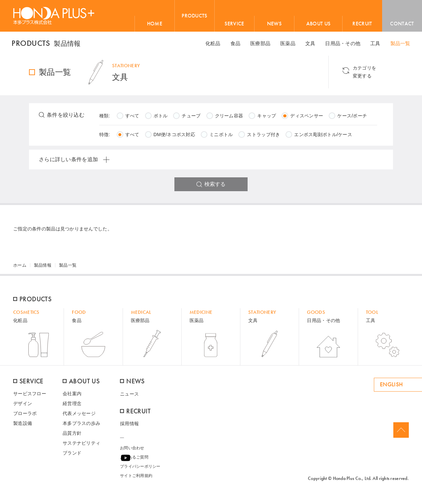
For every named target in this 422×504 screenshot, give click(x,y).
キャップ (267, 118)
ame (273, 460)
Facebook (384, 460)
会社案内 (72, 396)
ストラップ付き (263, 137)
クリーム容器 (229, 118)
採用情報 (129, 426)
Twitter (394, 460)
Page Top (401, 433)
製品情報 (43, 268)
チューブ (191, 118)
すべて (132, 118)
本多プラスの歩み (81, 426)
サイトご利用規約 (136, 478)
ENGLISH (353, 387)
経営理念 (72, 406)
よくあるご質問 (134, 460)
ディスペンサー (307, 118)
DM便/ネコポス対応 (174, 137)
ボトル (161, 118)
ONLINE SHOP (313, 460)
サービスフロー (30, 396)
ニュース (129, 396)
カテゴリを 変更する (382, 75)
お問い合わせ (132, 450)
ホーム (20, 268)
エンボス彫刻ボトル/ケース (323, 137)
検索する (215, 187)
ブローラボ (25, 416)
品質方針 (72, 436)
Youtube (405, 460)
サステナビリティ (81, 446)
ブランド (72, 456)
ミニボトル (221, 137)
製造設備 (23, 426)
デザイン (23, 406)
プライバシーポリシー (140, 469)
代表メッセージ (79, 416)
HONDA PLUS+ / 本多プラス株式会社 (54, 16)
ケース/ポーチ (352, 118)
